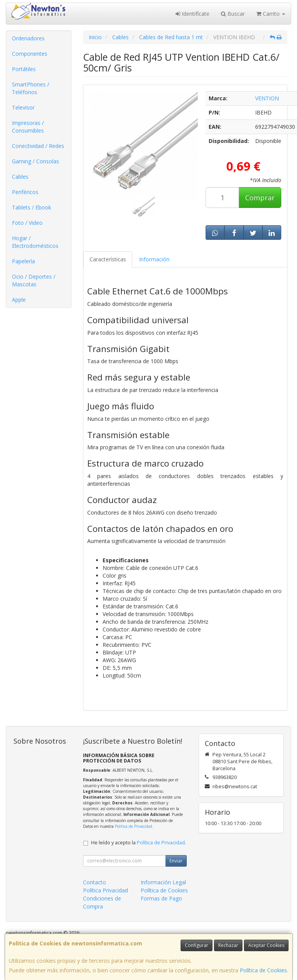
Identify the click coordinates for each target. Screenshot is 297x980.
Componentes (30, 54)
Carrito (271, 14)
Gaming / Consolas (36, 161)
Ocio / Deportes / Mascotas (34, 280)
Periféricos (25, 192)
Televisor (23, 107)
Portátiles (24, 69)
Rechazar (228, 945)
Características (108, 259)
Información (154, 259)
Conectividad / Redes (38, 146)
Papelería (23, 261)
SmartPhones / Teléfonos (31, 88)
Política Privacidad (105, 890)
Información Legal (163, 882)
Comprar (260, 198)
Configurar (197, 945)
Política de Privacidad (134, 826)
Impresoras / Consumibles (28, 127)
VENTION (267, 98)
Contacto (95, 882)
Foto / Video (27, 223)
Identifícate (192, 14)
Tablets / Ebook (32, 207)
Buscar (233, 14)
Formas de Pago (161, 898)
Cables (20, 177)
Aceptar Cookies (266, 945)
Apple (19, 300)
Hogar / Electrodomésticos (35, 242)
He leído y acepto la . (139, 843)
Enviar (176, 861)
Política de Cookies (263, 970)
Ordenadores (28, 38)
